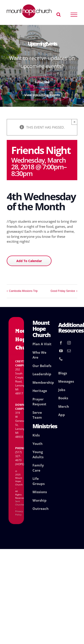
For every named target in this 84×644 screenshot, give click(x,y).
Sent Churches (20, 503)
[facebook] (61, 343)
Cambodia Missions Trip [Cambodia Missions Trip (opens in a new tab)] (23, 291)
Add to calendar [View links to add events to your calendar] (29, 261)
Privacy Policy (19, 513)
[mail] (69, 351)
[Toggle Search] (59, 14)
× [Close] (74, 122)
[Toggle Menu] (74, 15)
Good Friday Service (63, 291)
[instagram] (69, 343)
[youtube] (61, 351)
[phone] (61, 359)
